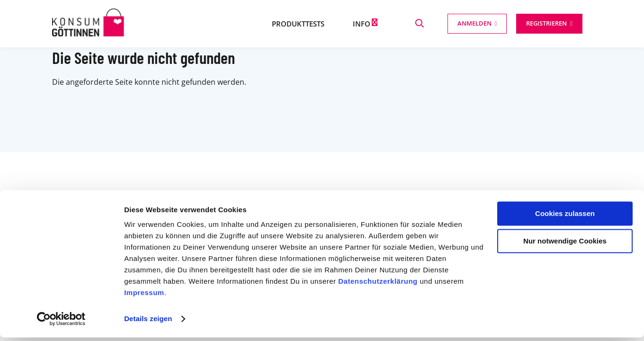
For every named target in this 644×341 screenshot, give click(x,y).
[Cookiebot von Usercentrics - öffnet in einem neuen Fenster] (61, 323)
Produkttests (298, 24)
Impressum (144, 296)
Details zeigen (148, 322)
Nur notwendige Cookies (565, 245)
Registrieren (546, 23)
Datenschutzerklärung (378, 285)
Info (362, 24)
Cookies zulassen (565, 217)
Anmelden (474, 23)
